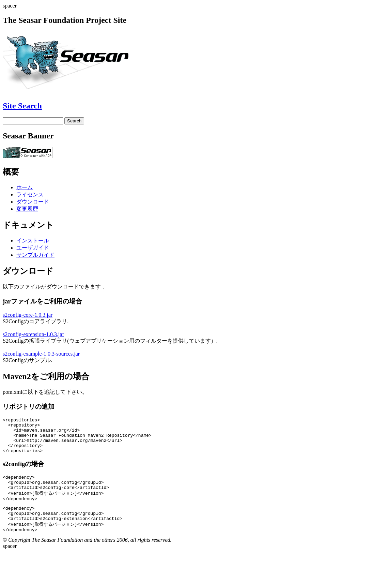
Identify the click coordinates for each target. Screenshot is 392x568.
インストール (33, 241)
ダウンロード (33, 202)
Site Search (22, 106)
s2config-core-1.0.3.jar (28, 315)
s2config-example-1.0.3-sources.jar (41, 354)
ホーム (25, 187)
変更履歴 (27, 209)
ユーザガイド (33, 248)
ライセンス (30, 195)
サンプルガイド (35, 255)
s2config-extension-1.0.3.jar (33, 334)
